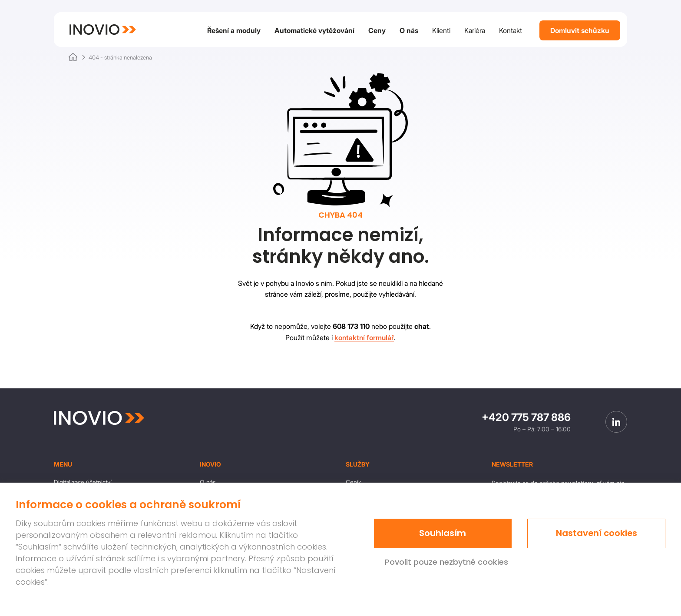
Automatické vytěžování (314, 30)
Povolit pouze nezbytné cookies (446, 562)
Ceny (377, 30)
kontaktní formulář (364, 338)
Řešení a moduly (234, 30)
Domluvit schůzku (580, 30)
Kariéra (475, 30)
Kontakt (511, 30)
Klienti (441, 30)
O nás (409, 30)
